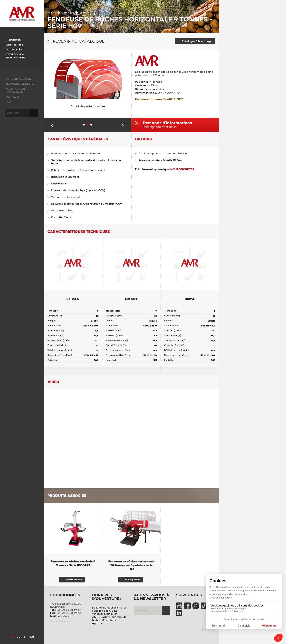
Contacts (13, 97)
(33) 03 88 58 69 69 (69, 610)
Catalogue (68, 13)
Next (123, 125)
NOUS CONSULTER (182, 169)
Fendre (84, 13)
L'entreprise (14, 45)
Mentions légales (59, 621)
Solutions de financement (15, 90)
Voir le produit (72, 580)
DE (18, 637)
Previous (52, 125)
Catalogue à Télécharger (195, 41)
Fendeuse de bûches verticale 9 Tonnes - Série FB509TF (73, 563)
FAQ (8, 102)
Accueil (52, 13)
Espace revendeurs (20, 84)
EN (32, 637)
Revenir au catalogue (76, 41)
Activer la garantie (20, 79)
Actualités (14, 50)
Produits (14, 40)
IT (25, 637)
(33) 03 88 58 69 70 (69, 613)
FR (11, 637)
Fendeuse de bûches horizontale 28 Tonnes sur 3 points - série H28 (131, 565)
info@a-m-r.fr (66, 616)
